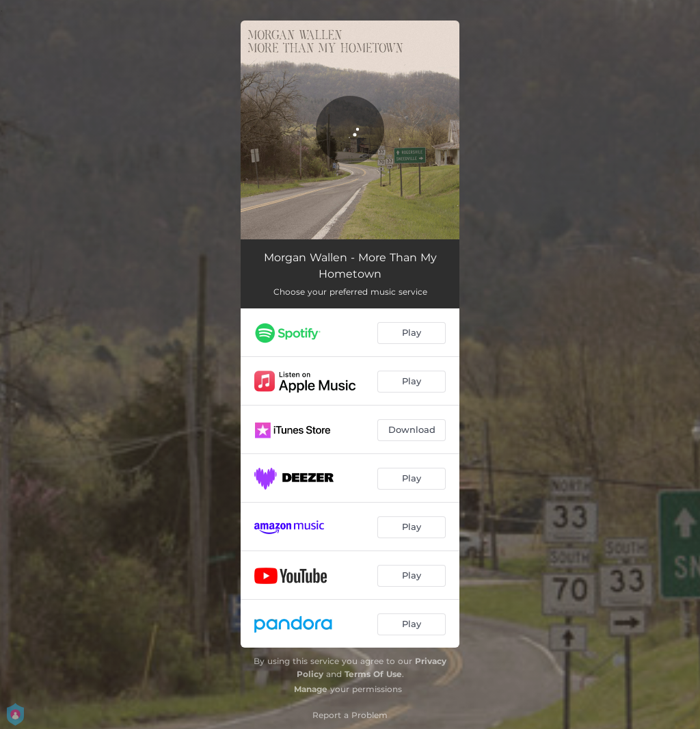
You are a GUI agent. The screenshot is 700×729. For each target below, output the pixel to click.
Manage (311, 689)
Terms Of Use (373, 674)
